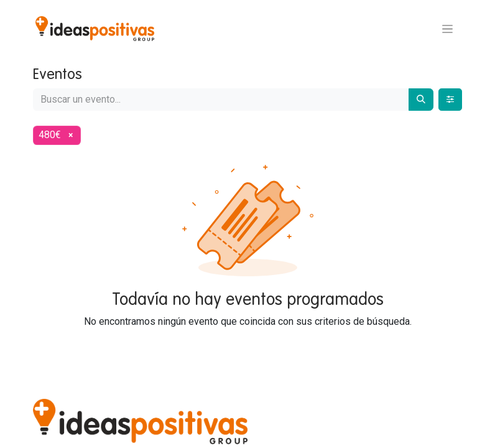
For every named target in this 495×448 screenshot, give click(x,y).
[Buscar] (421, 100)
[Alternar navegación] (447, 29)
